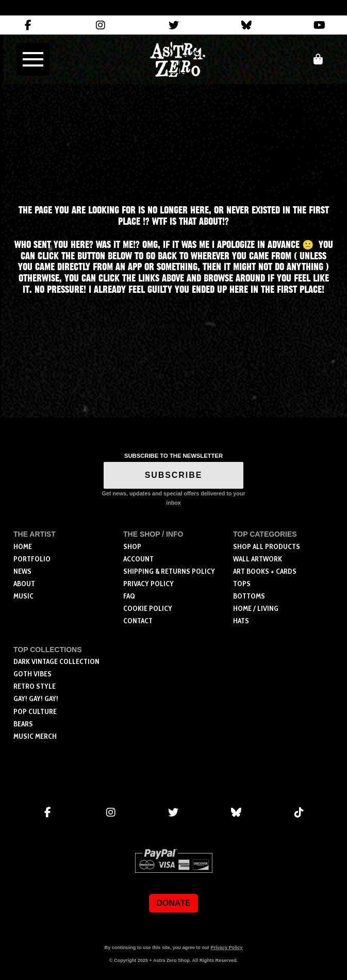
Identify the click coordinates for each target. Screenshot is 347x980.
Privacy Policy (227, 948)
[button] (33, 59)
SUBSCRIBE (174, 475)
